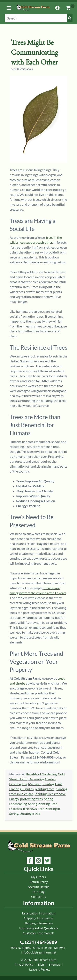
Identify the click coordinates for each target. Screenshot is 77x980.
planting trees (45, 789)
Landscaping (18, 784)
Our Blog (38, 892)
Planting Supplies (21, 789)
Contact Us (39, 897)
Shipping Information (38, 918)
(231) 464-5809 (38, 942)
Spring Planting (39, 804)
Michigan (35, 784)
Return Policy (39, 882)
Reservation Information (39, 913)
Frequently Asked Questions (39, 928)
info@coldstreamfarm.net (39, 952)
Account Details (39, 887)
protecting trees (31, 799)
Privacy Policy (24, 964)
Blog (41, 964)
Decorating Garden (42, 779)
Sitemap (55, 964)
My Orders (38, 877)
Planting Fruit (52, 784)
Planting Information (39, 923)
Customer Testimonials (39, 933)
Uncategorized (30, 813)
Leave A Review (40, 969)
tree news (30, 809)
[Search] (39, 18)
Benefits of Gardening (41, 774)
